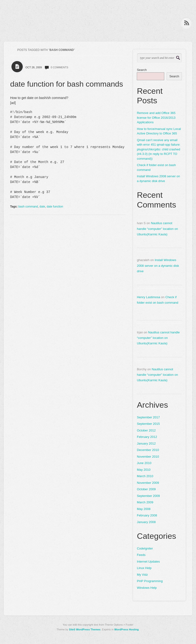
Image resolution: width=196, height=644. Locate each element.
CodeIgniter (145, 548)
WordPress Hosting (127, 629)
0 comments (59, 67)
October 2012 (146, 430)
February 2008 (147, 515)
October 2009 (146, 489)
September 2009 (148, 496)
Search (142, 70)
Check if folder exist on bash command (156, 167)
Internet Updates (148, 562)
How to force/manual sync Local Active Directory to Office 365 (159, 131)
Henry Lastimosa (148, 297)
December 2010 (148, 450)
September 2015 (148, 424)
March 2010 (145, 476)
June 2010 (144, 463)
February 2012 (147, 437)
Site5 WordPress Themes (85, 629)
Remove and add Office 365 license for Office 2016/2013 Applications (156, 118)
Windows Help (147, 588)
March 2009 (145, 502)
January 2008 (146, 522)
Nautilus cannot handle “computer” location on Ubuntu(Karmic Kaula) (157, 229)
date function (55, 207)
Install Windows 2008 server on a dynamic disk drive (158, 179)
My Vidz (142, 575)
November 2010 (148, 457)
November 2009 (148, 483)
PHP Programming (150, 581)
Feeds (141, 555)
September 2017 (148, 417)
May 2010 (144, 470)
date (42, 207)
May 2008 (144, 509)
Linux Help (144, 568)
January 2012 (146, 443)
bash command (28, 207)
